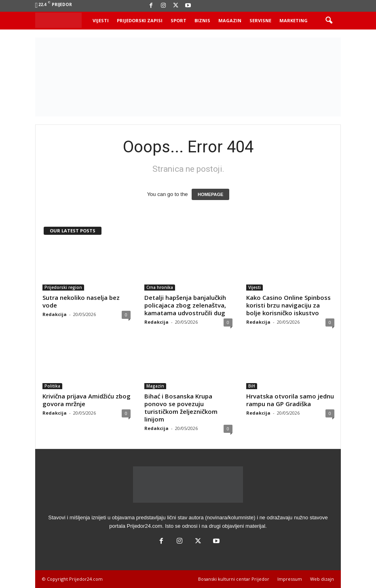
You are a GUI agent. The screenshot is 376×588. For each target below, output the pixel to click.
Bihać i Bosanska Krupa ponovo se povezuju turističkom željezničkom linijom (181, 408)
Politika (52, 386)
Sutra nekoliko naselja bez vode (81, 301)
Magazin (230, 20)
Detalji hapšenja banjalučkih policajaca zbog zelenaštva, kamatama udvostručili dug (185, 305)
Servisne (260, 20)
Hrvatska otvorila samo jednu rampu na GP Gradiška (290, 400)
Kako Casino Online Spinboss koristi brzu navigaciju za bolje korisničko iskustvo (288, 305)
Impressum (290, 579)
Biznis (202, 20)
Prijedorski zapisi (140, 20)
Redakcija (55, 314)
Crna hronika (160, 287)
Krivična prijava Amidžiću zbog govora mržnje (87, 400)
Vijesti (101, 20)
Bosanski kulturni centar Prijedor (234, 579)
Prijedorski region (63, 287)
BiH (252, 386)
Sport (178, 20)
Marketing (294, 20)
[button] (329, 21)
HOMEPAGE (210, 194)
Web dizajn (322, 579)
